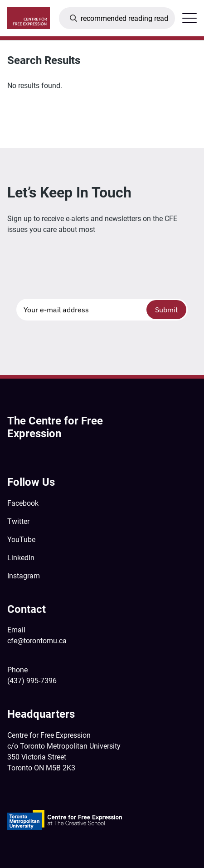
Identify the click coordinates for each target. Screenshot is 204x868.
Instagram (24, 576)
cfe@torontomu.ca (37, 641)
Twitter (18, 521)
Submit (167, 310)
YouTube (21, 540)
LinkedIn (21, 558)
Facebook (23, 503)
